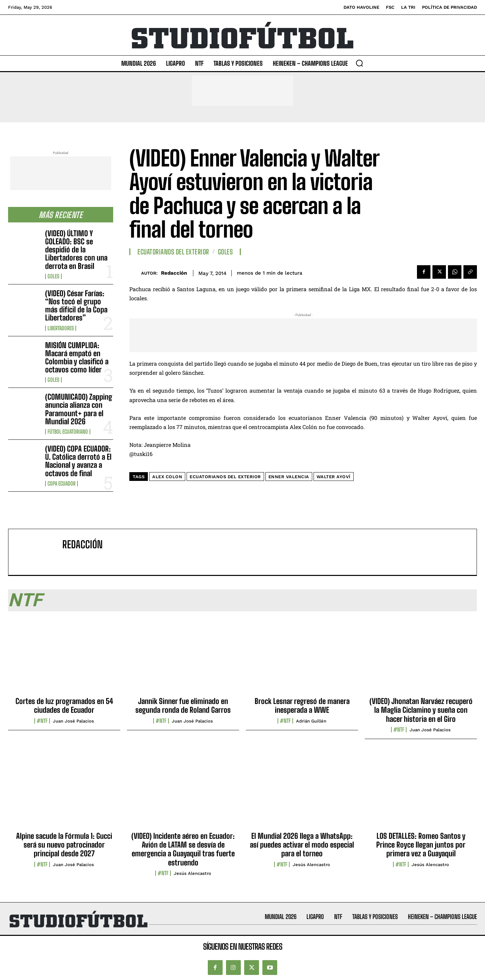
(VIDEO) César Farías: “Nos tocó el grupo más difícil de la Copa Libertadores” (76, 306)
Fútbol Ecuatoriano (68, 432)
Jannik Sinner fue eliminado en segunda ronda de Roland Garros (183, 706)
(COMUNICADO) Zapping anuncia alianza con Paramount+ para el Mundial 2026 (79, 409)
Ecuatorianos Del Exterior (173, 252)
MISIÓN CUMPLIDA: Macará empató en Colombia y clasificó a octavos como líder (77, 358)
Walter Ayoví (334, 477)
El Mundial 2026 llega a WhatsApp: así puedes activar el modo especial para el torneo (302, 845)
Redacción (174, 273)
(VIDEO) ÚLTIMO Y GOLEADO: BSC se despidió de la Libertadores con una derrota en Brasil (76, 250)
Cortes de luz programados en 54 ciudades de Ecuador (64, 706)
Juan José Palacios (73, 721)
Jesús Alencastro (192, 873)
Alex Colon (167, 477)
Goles (53, 276)
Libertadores (61, 328)
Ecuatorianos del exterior (225, 477)
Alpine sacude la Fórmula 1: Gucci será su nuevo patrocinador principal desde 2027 (64, 845)
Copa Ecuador (61, 484)
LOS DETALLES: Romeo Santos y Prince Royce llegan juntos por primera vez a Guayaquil (421, 845)
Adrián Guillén (311, 721)
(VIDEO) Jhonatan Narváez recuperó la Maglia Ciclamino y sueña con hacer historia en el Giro (421, 710)
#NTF (42, 721)
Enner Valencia (289, 477)
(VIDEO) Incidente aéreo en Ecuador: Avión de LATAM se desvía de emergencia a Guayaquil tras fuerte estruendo (183, 849)
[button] (359, 63)
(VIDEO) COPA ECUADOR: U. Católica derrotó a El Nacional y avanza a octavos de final (78, 461)
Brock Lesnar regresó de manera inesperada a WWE (302, 706)
